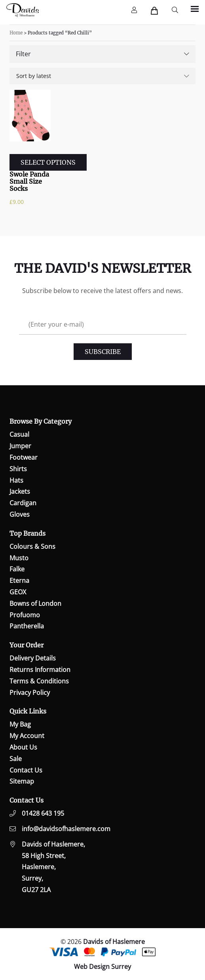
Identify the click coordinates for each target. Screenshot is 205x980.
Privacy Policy (30, 693)
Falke (17, 569)
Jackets (20, 491)
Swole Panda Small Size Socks (29, 181)
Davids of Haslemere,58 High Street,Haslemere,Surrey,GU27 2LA (53, 867)
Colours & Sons (32, 546)
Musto (19, 558)
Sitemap (22, 781)
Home (16, 33)
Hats (16, 480)
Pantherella (27, 626)
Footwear (24, 457)
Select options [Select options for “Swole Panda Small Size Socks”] (48, 162)
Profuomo (25, 615)
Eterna (19, 580)
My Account (27, 736)
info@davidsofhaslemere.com (66, 829)
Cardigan (23, 503)
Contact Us (26, 770)
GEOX (18, 592)
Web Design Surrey (102, 967)
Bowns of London (35, 603)
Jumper (20, 446)
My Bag (20, 724)
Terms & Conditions (39, 681)
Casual (19, 434)
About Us (23, 747)
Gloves (20, 514)
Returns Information (40, 670)
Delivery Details (33, 658)
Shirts (18, 469)
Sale (16, 759)
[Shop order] (102, 76)
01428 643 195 (43, 813)
